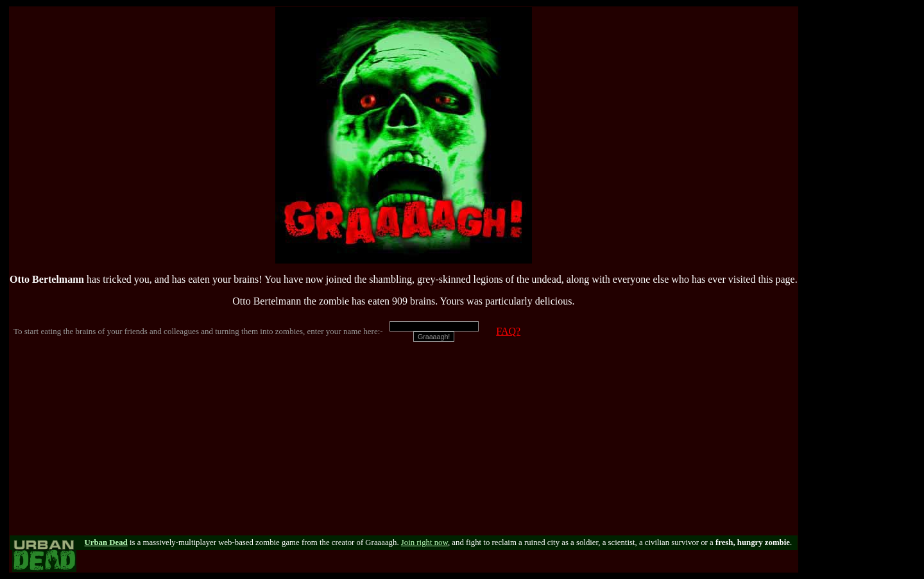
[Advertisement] (404, 446)
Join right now (424, 542)
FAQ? (508, 331)
